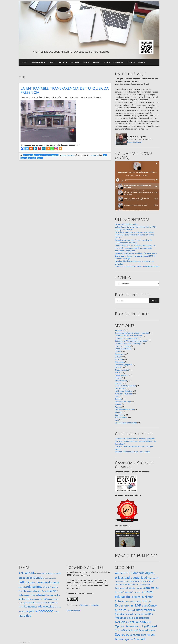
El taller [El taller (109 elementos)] (135, 597)
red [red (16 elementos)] (57, 603)
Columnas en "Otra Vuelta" (126, 338)
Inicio (25, 62)
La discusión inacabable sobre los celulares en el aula (137, 266)
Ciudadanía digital (38, 62)
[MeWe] (44, 149)
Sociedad (119, 415)
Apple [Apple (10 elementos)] (36, 574)
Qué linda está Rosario (124, 410)
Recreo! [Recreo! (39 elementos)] (151, 630)
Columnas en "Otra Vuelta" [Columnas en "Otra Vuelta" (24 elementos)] (141, 581)
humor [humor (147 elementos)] (53, 591)
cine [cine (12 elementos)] (44, 578)
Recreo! (118, 412)
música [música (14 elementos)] (40, 599)
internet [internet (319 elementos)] (41, 595)
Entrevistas (118, 62)
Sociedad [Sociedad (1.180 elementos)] (122, 634)
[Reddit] (31, 149)
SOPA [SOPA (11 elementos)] (55, 612)
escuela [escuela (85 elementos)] (45, 587)
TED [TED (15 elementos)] (148, 635)
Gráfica (107, 62)
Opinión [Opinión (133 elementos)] (120, 626)
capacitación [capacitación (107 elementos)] (26, 578)
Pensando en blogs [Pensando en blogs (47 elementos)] (136, 626)
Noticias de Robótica (124, 391)
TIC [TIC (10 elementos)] (58, 612)
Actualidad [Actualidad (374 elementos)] (26, 573)
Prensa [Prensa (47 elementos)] (119, 630)
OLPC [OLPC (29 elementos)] (148, 622)
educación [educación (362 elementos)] (33, 587)
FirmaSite (27, 643)
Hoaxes (118, 378)
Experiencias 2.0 (122, 370)
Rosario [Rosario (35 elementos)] (22, 612)
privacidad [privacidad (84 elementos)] (30, 603)
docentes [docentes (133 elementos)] (54, 582)
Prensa (118, 407)
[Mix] (48, 149)
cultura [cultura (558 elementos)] (24, 582)
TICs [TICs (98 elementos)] (21, 616)
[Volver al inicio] (74, 610)
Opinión (118, 399)
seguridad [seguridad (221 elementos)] (32, 611)
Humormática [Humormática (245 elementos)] (143, 610)
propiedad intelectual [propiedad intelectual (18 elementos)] (43, 603)
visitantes (95, 605)
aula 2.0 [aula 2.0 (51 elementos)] (45, 573)
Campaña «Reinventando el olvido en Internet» (135, 439)
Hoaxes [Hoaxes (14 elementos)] (130, 610)
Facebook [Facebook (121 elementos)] (24, 591)
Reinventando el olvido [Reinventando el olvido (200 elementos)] (39, 606)
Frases (118, 373)
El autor (142, 62)
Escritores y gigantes (124, 365)
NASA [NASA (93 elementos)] (46, 599)
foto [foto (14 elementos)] (32, 591)
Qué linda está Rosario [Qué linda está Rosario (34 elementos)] (135, 630)
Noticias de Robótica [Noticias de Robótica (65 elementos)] (137, 618)
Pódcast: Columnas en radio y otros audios (133, 452)
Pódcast (96, 62)
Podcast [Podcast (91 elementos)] (152, 626)
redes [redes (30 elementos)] (21, 607)
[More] (60, 149)
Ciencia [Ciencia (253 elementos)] (38, 578)
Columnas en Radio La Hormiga (128, 344)
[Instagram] (56, 149)
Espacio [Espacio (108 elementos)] (146, 601)
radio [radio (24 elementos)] (53, 603)
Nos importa (120, 388)
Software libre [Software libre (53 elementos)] (138, 635)
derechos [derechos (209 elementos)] (42, 582)
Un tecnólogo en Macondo (126, 423)
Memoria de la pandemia (125, 386)
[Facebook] (23, 149)
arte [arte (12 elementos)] (40, 574)
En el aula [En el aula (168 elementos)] (147, 597)
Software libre (121, 417)
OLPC (117, 396)
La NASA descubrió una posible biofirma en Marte (136, 253)
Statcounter (85, 605)
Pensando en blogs (123, 402)
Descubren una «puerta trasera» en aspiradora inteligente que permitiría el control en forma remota (134, 235)
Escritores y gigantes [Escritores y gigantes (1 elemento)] (135, 602)
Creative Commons (123, 349)
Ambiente (75, 62)
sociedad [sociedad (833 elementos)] (46, 611)
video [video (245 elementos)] (28, 616)
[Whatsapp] (52, 149)
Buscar (154, 301)
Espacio (86, 62)
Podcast (118, 404)
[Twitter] (27, 149)
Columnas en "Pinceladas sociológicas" (131, 341)
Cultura (118, 351)
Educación (119, 354)
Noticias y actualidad (123, 394)
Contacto (131, 62)
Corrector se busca (123, 346)
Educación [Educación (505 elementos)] (122, 597)
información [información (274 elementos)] (27, 595)
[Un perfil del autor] (134, 142)
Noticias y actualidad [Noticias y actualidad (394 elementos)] (130, 622)
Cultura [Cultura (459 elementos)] (147, 592)
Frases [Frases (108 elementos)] (38, 591)
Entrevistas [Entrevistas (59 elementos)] (122, 601)
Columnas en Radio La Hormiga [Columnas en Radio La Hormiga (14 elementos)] (129, 588)
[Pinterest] (39, 149)
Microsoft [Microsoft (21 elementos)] (33, 599)
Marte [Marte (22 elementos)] (50, 596)
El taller (118, 357)
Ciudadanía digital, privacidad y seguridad (132, 333)
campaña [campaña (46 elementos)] (57, 573)
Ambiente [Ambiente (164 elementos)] (122, 573)
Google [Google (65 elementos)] (45, 591)
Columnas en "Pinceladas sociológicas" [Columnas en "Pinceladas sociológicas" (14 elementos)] (133, 584)
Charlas (52, 62)
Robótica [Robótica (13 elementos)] (58, 607)
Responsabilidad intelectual (127, 224)
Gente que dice (121, 375)
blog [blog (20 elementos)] (51, 574)
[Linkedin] (35, 149)
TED (117, 420)
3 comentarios (94, 155)
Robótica (63, 62)
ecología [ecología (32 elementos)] (22, 587)
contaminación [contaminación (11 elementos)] (51, 578)
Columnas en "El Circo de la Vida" (129, 336)
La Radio (119, 383)
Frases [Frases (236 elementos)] (144, 605)
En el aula (119, 359)
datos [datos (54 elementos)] (33, 583)
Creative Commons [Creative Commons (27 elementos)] (132, 592)
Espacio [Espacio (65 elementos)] (54, 587)
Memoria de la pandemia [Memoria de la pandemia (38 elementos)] (134, 614)
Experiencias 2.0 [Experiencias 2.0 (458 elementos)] (127, 605)
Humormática (121, 381)
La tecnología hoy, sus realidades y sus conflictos (135, 245)
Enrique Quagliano (68, 155)
